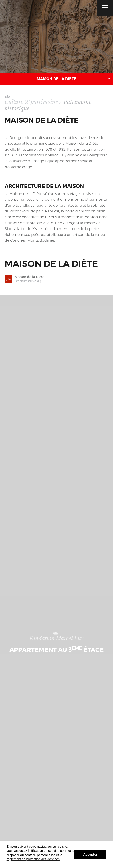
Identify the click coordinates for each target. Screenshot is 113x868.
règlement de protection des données (33, 859)
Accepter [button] (90, 855)
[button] (56, 79)
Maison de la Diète (60, 279)
